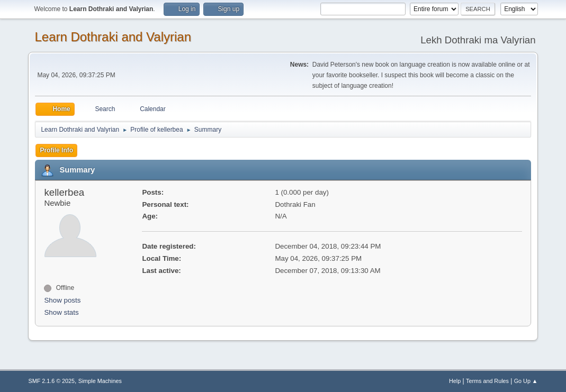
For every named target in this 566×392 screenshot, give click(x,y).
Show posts (62, 300)
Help (455, 381)
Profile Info (56, 150)
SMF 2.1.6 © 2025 (51, 381)
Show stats (61, 312)
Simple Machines (100, 381)
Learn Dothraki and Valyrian (113, 37)
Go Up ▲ (526, 381)
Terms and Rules (487, 381)
